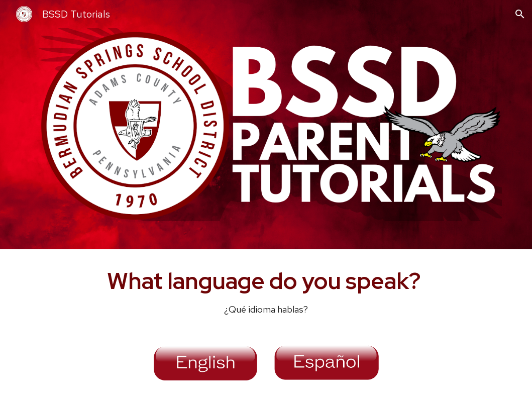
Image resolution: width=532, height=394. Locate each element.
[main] (266, 291)
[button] (520, 14)
